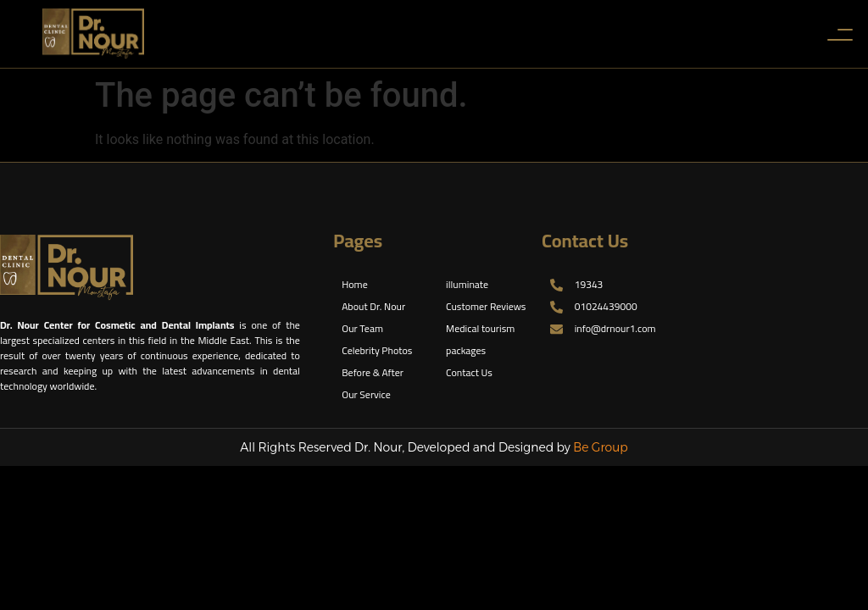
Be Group (601, 447)
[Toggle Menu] (839, 34)
